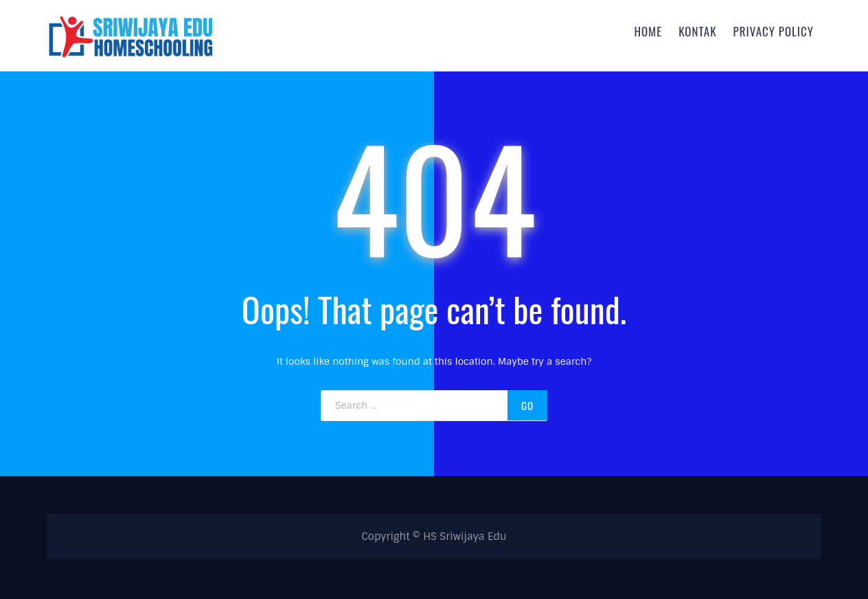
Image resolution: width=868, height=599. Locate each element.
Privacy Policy (774, 31)
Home (648, 31)
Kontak (697, 31)
